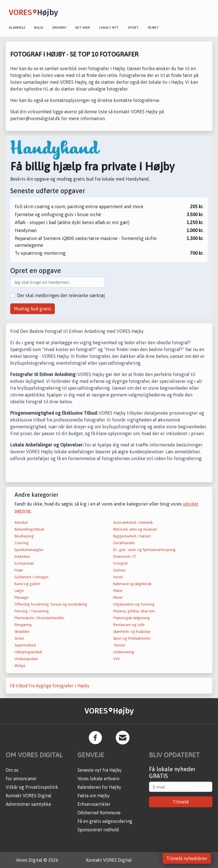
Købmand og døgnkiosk (132, 584)
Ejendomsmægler (29, 550)
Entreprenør (24, 563)
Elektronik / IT (125, 557)
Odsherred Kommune (99, 813)
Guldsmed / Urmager (32, 577)
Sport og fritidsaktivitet (132, 638)
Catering (22, 543)
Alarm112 (17, 28)
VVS (116, 659)
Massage (22, 597)
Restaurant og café (129, 625)
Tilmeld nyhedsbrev (187, 858)
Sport (133, 28)
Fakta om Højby (94, 796)
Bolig (39, 28)
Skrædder (22, 632)
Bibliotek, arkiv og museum (135, 529)
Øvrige (20, 666)
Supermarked (25, 645)
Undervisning (124, 652)
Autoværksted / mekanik (133, 522)
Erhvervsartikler (94, 804)
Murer (118, 597)
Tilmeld (181, 802)
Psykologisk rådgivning (132, 618)
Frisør (19, 570)
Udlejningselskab (28, 652)
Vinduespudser (26, 659)
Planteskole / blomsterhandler (39, 618)
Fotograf (120, 563)
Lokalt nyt (109, 28)
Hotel (118, 577)
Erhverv (59, 28)
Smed (19, 638)
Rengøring (23, 625)
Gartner (120, 570)
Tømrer (119, 645)
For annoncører (21, 779)
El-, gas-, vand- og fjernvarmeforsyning (144, 550)
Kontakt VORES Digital (29, 796)
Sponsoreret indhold (98, 830)
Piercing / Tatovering (32, 611)
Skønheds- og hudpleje (132, 632)
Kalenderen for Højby (99, 787)
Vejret (153, 28)
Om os (12, 770)
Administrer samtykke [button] (28, 804)
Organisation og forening (134, 604)
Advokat (21, 522)
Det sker (83, 28)
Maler (118, 591)
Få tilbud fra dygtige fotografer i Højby (50, 686)
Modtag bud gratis (33, 309)
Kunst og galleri (27, 584)
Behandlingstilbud (29, 529)
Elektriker (22, 557)
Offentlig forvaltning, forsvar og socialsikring (51, 604)
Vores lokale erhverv (98, 779)
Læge (19, 591)
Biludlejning (24, 536)
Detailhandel (124, 543)
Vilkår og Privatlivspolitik (32, 787)
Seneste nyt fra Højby (99, 770)
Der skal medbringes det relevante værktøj (61, 295)
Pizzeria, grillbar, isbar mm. (135, 611)
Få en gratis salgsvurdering (105, 821)
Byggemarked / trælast (132, 536)
